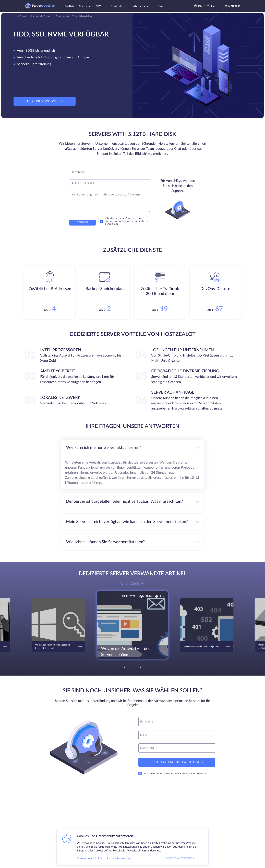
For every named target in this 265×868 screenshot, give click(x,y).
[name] (177, 722)
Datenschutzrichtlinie (90, 859)
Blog (160, 6)
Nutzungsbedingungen (119, 859)
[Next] (138, 667)
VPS (101, 6)
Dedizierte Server (78, 6)
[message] (177, 748)
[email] (177, 735)
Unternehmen (142, 6)
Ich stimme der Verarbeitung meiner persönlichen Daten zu (173, 773)
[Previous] (127, 667)
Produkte (119, 6)
